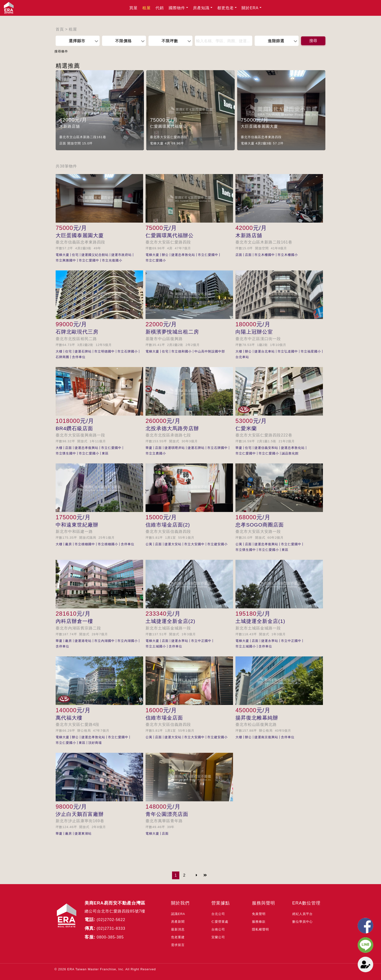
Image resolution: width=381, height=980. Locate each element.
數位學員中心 (303, 922)
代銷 (160, 8)
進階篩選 (276, 41)
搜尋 (313, 41)
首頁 (60, 29)
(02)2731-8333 (111, 928)
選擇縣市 (77, 41)
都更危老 (225, 8)
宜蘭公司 (218, 937)
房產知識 (201, 8)
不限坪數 (170, 41)
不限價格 (123, 41)
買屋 (133, 8)
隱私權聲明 (260, 929)
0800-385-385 (110, 937)
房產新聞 (178, 922)
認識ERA (178, 914)
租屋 (147, 8)
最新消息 (178, 929)
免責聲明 (259, 914)
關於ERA (250, 8)
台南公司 (218, 929)
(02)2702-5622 (111, 920)
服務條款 (259, 922)
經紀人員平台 (303, 914)
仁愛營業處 (220, 922)
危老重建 (178, 937)
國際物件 (177, 8)
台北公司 (218, 914)
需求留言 (178, 945)
